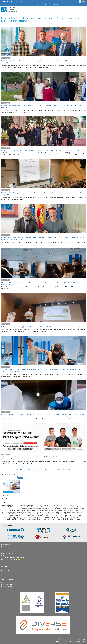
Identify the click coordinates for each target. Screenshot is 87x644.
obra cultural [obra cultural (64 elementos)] (61, 516)
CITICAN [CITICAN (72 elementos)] (66, 505)
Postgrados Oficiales (7, 584)
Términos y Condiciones (80, 641)
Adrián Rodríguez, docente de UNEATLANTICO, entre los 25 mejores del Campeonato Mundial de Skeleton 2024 (43, 414)
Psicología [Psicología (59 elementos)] (35, 518)
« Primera (20, 469)
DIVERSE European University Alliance (12, 1)
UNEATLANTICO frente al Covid (10, 560)
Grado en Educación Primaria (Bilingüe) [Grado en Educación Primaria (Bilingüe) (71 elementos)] (42, 512)
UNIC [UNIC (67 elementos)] (27, 520)
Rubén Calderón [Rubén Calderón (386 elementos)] (51, 517)
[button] (83, 1)
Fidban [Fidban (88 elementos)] (75, 507)
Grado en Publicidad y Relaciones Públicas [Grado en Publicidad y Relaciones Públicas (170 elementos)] (57, 514)
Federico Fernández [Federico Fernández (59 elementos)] (68, 507)
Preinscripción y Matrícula (8, 573)
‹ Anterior (28, 469)
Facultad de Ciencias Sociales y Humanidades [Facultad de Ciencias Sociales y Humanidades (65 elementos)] (53, 507)
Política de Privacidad (67, 641)
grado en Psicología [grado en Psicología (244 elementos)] (37, 514)
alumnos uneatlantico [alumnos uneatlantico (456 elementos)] (11, 505)
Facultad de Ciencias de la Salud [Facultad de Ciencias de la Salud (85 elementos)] (33, 507)
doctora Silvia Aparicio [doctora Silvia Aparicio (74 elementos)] (19, 507)
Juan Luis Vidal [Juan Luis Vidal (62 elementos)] (55, 516)
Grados (3, 582)
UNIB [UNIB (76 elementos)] (24, 520)
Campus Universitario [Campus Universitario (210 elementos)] (27, 505)
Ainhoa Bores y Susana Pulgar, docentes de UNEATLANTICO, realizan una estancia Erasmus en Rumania (40, 150)
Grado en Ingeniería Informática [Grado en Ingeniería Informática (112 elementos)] (61, 512)
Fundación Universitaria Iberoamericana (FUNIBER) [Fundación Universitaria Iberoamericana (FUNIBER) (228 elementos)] (37, 509)
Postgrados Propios (7, 586)
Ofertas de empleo (6, 555)
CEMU (3, 551)
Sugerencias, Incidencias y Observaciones (13, 557)
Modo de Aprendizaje (7, 547)
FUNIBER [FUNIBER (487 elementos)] (59, 508)
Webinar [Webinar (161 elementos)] (78, 519)
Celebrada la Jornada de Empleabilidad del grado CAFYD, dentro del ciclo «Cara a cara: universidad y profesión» (43, 327)
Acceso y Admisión (7, 569)
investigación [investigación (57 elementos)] (23, 516)
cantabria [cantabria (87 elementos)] (37, 505)
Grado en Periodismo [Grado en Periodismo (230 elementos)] (22, 514)
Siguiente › (59, 469)
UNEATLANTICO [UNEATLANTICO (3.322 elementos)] (12, 519)
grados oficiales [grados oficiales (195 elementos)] (15, 516)
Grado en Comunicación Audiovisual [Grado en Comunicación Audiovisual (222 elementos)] (19, 512)
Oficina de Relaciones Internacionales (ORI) (13, 549)
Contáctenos (57, 641)
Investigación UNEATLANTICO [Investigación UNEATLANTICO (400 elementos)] (39, 516)
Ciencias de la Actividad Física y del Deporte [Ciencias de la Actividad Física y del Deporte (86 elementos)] (52, 505)
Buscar (20, 478)
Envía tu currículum (6, 553)
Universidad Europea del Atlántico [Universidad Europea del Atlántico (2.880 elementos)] (55, 519)
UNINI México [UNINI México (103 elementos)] (32, 519)
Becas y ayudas (6, 571)
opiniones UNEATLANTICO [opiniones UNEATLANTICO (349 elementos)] (75, 516)
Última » (68, 469)
